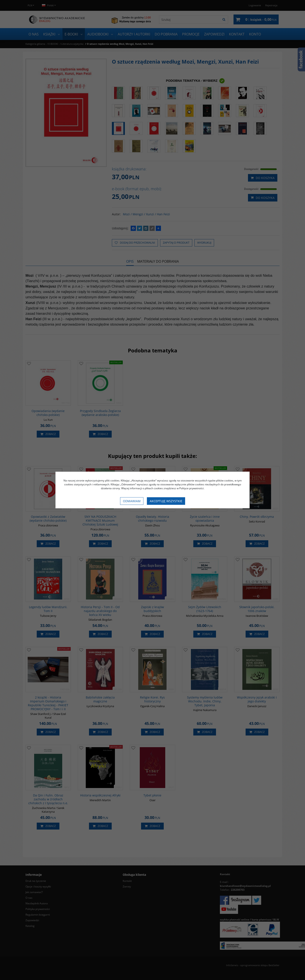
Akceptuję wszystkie (166, 501)
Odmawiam (132, 501)
